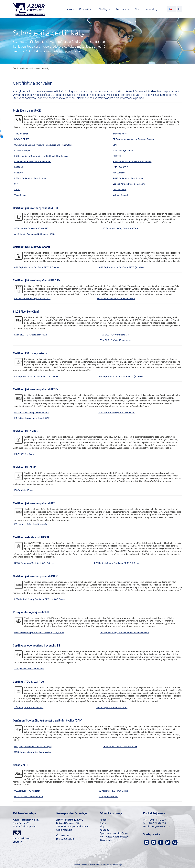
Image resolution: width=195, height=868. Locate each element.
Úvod (15, 69)
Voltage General (120, 195)
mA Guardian (119, 173)
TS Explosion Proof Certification (29, 669)
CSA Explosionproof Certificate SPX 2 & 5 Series (37, 267)
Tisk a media (106, 840)
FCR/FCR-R (118, 156)
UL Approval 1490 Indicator (27, 791)
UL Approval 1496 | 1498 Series (113, 791)
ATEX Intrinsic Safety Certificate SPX (32, 228)
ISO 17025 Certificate (24, 454)
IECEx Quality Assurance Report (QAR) (32, 418)
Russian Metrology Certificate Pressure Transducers (124, 633)
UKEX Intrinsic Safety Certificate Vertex (33, 752)
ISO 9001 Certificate (24, 490)
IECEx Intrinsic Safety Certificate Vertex (116, 412)
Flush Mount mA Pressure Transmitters (33, 162)
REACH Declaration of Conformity (30, 178)
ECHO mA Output (22, 150)
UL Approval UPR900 (108, 797)
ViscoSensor (20, 195)
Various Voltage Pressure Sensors (129, 184)
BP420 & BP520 (22, 139)
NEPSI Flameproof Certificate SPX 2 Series (34, 563)
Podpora (24, 69)
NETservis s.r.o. (94, 865)
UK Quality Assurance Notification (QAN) (33, 747)
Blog (102, 826)
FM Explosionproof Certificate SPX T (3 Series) (121, 376)
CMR (115, 145)
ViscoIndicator (120, 190)
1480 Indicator (21, 134)
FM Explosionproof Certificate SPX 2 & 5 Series (36, 376)
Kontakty (104, 830)
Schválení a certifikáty (40, 69)
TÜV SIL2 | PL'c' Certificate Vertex (116, 340)
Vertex (17, 190)
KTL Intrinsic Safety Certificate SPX (31, 524)
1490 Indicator (120, 134)
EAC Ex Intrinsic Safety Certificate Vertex (116, 299)
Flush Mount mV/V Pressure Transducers (132, 162)
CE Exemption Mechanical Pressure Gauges (133, 139)
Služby (103, 823)
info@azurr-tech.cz (160, 826)
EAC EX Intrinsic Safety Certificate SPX (32, 299)
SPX (16, 184)
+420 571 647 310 (157, 823)
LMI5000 (19, 173)
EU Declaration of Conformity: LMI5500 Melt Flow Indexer (41, 156)
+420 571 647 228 (157, 820)
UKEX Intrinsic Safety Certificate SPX (120, 747)
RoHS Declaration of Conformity (128, 178)
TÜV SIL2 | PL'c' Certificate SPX (115, 335)
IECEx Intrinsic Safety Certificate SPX (32, 412)
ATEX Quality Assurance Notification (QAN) (35, 234)
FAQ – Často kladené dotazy (114, 837)
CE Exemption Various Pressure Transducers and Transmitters (43, 145)
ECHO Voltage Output (123, 150)
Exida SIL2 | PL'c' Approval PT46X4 (31, 335)
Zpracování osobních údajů (114, 833)
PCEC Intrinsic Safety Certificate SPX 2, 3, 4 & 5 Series (40, 599)
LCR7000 (19, 167)
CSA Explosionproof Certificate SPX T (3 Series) (122, 267)
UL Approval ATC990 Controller (29, 797)
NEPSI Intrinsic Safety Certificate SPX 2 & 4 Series (116, 563)
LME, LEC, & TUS (121, 167)
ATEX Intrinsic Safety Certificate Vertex (121, 228)
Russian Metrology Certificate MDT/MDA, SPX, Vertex (39, 633)
